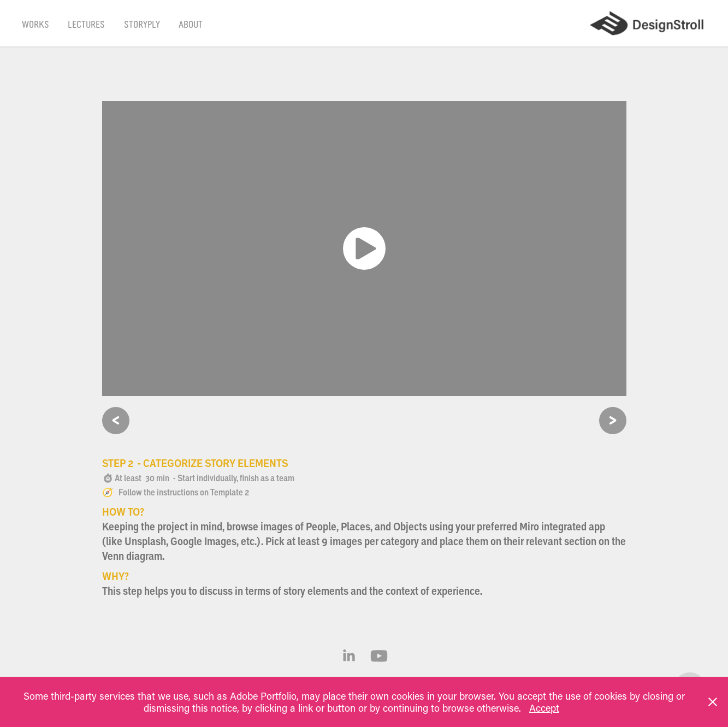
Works (35, 23)
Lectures (86, 23)
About (191, 23)
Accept (544, 708)
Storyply (142, 23)
